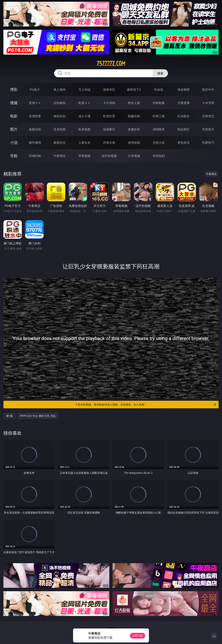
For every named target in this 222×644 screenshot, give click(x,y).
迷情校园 (134, 143)
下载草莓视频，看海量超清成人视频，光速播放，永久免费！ (146, 405)
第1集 (9, 416)
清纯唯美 (159, 129)
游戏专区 (109, 90)
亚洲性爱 (35, 116)
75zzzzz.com (111, 64)
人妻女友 (84, 143)
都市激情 (35, 143)
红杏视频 (134, 156)
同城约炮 (35, 156)
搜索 (160, 73)
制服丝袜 (134, 116)
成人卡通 (84, 116)
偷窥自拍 (35, 129)
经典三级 (159, 116)
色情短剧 (159, 156)
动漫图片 (109, 129)
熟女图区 (183, 129)
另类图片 (208, 129)
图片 (14, 129)
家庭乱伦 (60, 143)
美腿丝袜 (134, 129)
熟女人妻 (134, 103)
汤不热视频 (109, 156)
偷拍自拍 (60, 116)
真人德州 (60, 90)
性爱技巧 (208, 143)
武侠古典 (109, 143)
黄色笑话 (183, 143)
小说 (14, 142)
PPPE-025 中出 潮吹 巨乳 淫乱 (38, 416)
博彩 (14, 89)
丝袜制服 (159, 103)
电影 (14, 116)
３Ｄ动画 (109, 103)
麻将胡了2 (134, 90)
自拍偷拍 (60, 103)
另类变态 (208, 116)
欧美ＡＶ (84, 103)
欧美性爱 (109, 116)
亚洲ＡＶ (35, 103)
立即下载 (138, 636)
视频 (14, 103)
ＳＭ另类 (208, 103)
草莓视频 (84, 156)
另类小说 (159, 143)
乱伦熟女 (183, 116)
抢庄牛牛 (208, 90)
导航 (14, 156)
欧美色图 (84, 129)
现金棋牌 (183, 90)
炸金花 (159, 90)
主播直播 (183, 103)
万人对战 (84, 90)
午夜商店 (60, 156)
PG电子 (35, 90)
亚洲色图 (60, 129)
